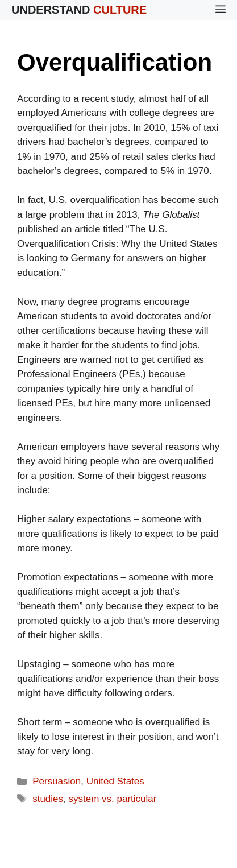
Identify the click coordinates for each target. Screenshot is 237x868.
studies (48, 799)
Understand (79, 10)
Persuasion (57, 781)
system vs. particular (113, 799)
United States (115, 781)
